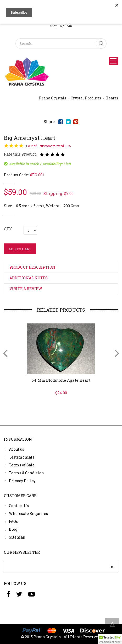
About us (16, 449)
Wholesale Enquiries (28, 513)
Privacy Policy (22, 480)
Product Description (32, 267)
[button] (110, 639)
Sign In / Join (61, 26)
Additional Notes (29, 278)
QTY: (8, 229)
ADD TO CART (20, 249)
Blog (13, 529)
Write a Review (26, 289)
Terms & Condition (26, 473)
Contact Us (19, 506)
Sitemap (17, 537)
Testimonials (22, 457)
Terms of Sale (22, 465)
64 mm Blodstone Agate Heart (61, 380)
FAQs (13, 521)
